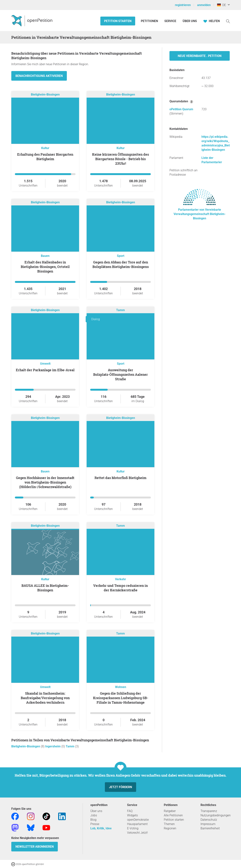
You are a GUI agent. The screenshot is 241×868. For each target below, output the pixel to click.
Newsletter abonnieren (35, 847)
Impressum (208, 824)
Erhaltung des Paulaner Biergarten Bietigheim (45, 157)
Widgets (132, 815)
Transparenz (209, 811)
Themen (169, 824)
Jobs (94, 815)
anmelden (204, 5)
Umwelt (45, 364)
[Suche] (228, 21)
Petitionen (150, 21)
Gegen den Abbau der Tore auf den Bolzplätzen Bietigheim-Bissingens (121, 264)
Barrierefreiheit (210, 828)
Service (170, 21)
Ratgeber (170, 811)
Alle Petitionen (173, 815)
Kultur (45, 148)
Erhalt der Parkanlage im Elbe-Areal (45, 370)
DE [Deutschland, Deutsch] (222, 5)
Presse (95, 824)
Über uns (96, 811)
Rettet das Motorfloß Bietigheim (120, 478)
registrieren (183, 5)
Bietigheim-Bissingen (45, 95)
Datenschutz (209, 820)
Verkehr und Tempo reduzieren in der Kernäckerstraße (120, 588)
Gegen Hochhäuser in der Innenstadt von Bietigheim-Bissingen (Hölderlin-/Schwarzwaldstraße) (45, 482)
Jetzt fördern (120, 787)
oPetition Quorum (181, 109)
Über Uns (190, 21)
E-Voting (133, 828)
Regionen (170, 828)
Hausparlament (137, 824)
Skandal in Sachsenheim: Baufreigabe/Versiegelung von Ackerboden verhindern (45, 698)
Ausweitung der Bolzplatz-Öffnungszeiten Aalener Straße (120, 374)
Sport (121, 256)
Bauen (45, 256)
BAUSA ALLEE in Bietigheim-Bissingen (45, 588)
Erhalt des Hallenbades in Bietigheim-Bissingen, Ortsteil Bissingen (45, 267)
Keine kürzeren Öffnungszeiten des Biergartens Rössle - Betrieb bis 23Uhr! (120, 159)
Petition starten (118, 21)
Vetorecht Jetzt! (137, 833)
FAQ (130, 811)
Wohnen (121, 687)
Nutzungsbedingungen (216, 815)
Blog (93, 820)
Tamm (120, 310)
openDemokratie (138, 820)
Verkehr (120, 579)
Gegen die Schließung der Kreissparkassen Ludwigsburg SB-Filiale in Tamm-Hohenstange (121, 698)
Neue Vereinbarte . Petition (200, 56)
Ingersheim (53, 746)
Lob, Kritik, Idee (101, 828)
